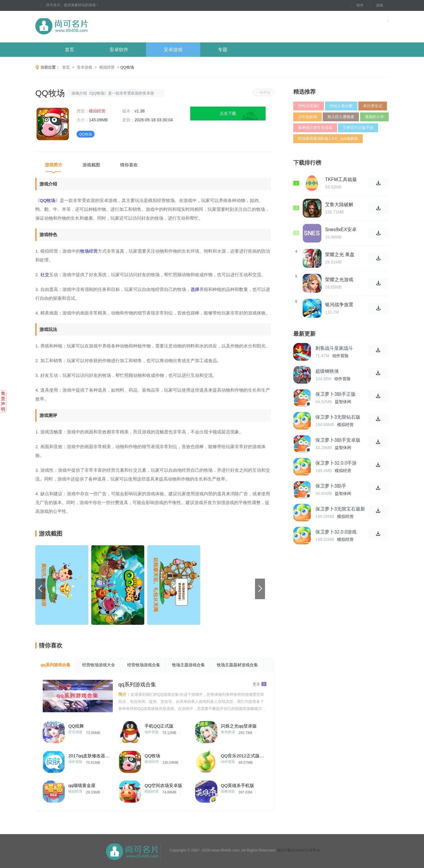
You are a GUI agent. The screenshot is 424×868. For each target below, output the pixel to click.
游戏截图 (91, 165)
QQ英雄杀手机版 (237, 785)
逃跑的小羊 (374, 117)
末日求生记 (373, 106)
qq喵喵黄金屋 (82, 785)
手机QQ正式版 (159, 726)
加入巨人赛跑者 (341, 117)
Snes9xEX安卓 (341, 230)
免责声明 (3, 401)
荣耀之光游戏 (339, 280)
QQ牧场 (152, 756)
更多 (260, 684)
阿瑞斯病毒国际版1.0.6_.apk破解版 (328, 139)
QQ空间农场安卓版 (163, 785)
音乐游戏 (75, 732)
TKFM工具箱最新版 (341, 180)
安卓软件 (119, 50)
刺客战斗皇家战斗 (334, 348)
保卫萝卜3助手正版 (336, 394)
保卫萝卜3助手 (331, 486)
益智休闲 (343, 402)
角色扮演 (228, 732)
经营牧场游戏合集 (144, 665)
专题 (223, 50)
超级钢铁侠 (327, 371)
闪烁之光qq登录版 (239, 726)
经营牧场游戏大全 (99, 665)
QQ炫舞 (76, 726)
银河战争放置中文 (339, 305)
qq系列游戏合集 (56, 665)
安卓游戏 (173, 50)
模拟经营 (107, 67)
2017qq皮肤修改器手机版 (90, 756)
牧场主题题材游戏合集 (237, 665)
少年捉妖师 (308, 117)
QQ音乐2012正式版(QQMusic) (243, 756)
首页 (69, 50)
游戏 (380, 5)
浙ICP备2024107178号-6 (298, 850)
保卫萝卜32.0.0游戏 (336, 532)
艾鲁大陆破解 (339, 204)
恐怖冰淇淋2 (309, 106)
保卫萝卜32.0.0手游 (336, 463)
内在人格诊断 (341, 106)
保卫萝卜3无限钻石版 (338, 417)
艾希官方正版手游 (358, 128)
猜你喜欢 (129, 165)
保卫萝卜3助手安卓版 (338, 440)
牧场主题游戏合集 (188, 665)
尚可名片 (94, 27)
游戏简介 (54, 165)
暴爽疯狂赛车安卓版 (315, 128)
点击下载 (228, 113)
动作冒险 (152, 732)
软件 (360, 5)
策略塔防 (228, 791)
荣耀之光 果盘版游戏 (340, 255)
